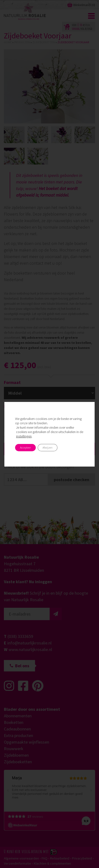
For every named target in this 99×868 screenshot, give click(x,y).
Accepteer (25, 447)
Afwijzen (48, 447)
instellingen (24, 436)
